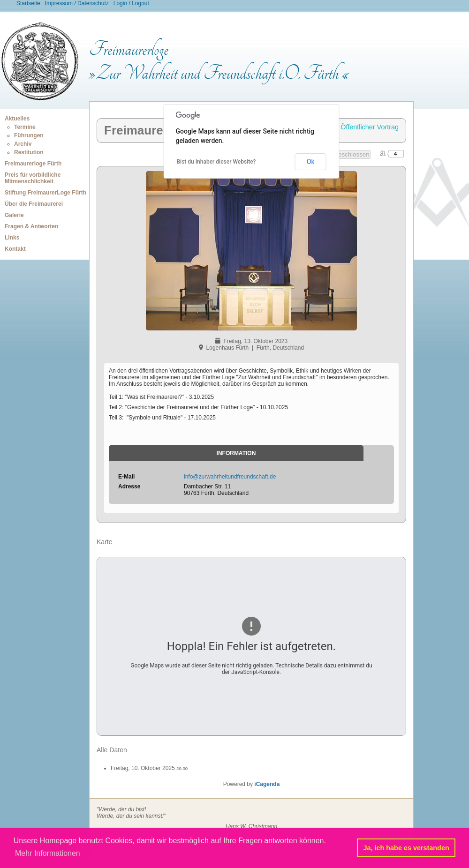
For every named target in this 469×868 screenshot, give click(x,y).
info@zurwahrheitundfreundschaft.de (230, 477)
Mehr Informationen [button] (48, 853)
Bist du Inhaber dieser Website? (216, 162)
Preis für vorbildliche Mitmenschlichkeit (33, 178)
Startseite (28, 3)
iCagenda (267, 784)
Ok (311, 162)
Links (12, 238)
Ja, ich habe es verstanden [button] (406, 848)
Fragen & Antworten (31, 226)
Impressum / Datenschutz (77, 3)
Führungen (29, 135)
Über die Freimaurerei (34, 204)
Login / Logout (131, 3)
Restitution (29, 152)
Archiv (23, 144)
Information (236, 453)
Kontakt (15, 249)
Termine (25, 127)
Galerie (14, 215)
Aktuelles (17, 119)
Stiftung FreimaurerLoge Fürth (45, 193)
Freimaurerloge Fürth (33, 164)
